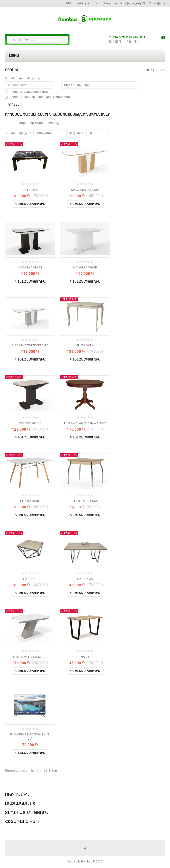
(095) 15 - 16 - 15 (124, 41)
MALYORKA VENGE (30, 267)
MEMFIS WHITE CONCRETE (30, 657)
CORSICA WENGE (30, 423)
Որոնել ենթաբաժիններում (26, 92)
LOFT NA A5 (85, 579)
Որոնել (159, 70)
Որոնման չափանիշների (22, 78)
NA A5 (85, 657)
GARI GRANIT (30, 190)
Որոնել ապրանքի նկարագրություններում (37, 97)
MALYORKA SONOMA (85, 190)
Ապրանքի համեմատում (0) (39, 123)
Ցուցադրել (76, 133)
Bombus (87, 861)
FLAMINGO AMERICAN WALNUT (85, 423)
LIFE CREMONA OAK (85, 501)
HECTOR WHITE (30, 501)
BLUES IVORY (85, 345)
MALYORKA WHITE (85, 267)
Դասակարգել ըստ (18, 133)
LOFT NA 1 (30, 579)
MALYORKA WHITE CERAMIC (30, 345)
